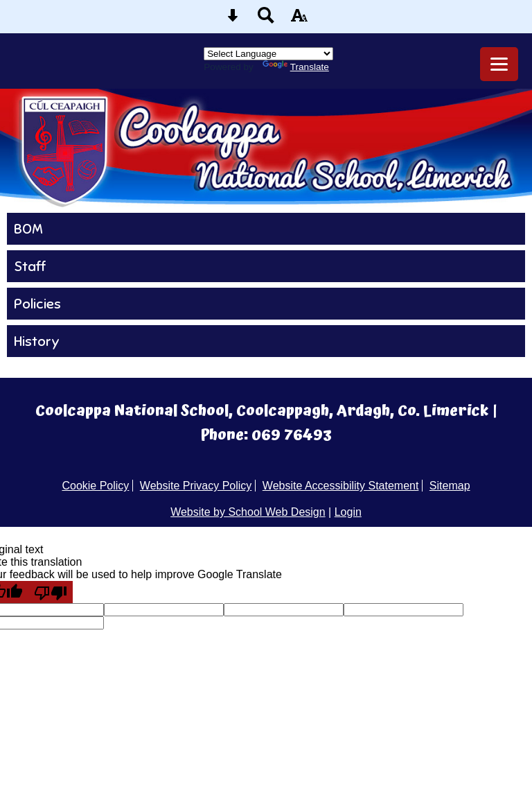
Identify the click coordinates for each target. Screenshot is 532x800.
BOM (28, 229)
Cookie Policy (95, 486)
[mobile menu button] (499, 64)
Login (348, 512)
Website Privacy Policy (196, 486)
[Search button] (266, 20)
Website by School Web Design (248, 512)
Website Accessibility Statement (341, 486)
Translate (296, 67)
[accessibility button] (299, 20)
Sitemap (450, 486)
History (37, 341)
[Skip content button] (233, 20)
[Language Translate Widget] (268, 54)
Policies (37, 304)
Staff (30, 266)
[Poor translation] (51, 592)
